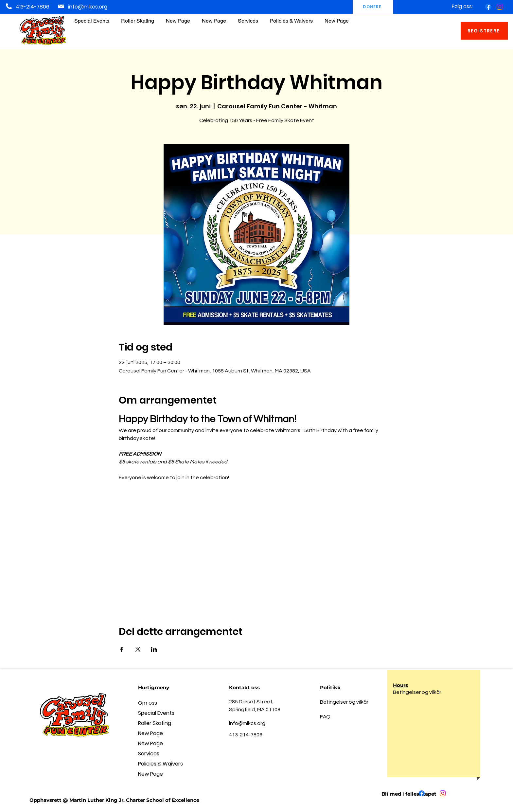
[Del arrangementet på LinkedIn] (154, 649)
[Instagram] (500, 7)
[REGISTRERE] (484, 31)
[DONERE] (373, 7)
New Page (150, 733)
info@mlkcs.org (88, 7)
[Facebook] (488, 7)
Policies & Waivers (160, 764)
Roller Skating (155, 723)
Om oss (148, 703)
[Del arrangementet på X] (138, 649)
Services (149, 754)
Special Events (156, 713)
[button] (291, 18)
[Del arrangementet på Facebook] (122, 649)
